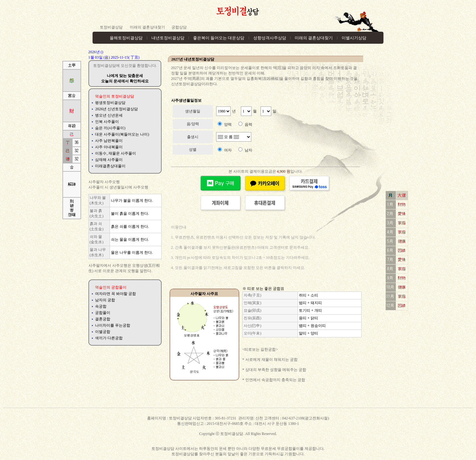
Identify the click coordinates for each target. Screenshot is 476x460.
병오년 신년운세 (109, 115)
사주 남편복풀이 (109, 141)
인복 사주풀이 (107, 122)
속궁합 (101, 306)
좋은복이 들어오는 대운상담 (219, 38)
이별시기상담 (354, 38)
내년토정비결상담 (168, 38)
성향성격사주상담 (270, 38)
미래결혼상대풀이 (110, 166)
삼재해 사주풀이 (109, 160)
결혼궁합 (103, 319)
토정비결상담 (111, 27)
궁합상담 (179, 27)
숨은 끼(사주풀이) (110, 128)
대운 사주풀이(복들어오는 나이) (122, 134)
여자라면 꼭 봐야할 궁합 (116, 294)
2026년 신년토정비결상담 (116, 109)
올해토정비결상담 (126, 38)
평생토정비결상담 (110, 103)
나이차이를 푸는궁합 (113, 325)
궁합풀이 (103, 313)
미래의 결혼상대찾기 (147, 27)
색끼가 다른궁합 (109, 338)
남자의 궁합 (105, 300)
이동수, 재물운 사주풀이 (116, 153)
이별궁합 (103, 332)
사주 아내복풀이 (109, 147)
